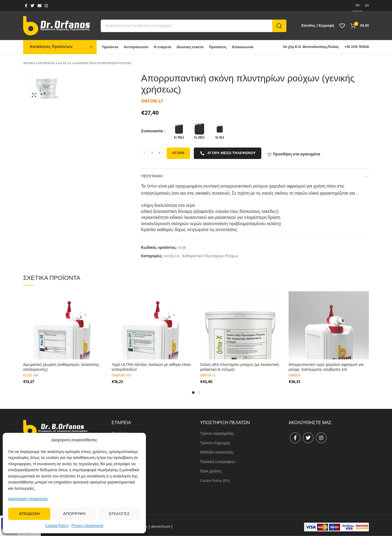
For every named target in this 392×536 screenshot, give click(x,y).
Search (279, 26)
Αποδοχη (29, 514)
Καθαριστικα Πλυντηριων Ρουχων (103, 63)
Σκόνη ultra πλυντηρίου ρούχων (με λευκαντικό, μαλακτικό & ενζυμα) (240, 367)
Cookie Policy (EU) (215, 481)
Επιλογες (119, 514)
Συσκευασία (152, 131)
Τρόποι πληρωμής (215, 443)
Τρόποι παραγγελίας (217, 434)
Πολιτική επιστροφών (218, 462)
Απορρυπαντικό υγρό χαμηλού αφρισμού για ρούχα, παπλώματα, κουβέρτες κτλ (326, 367)
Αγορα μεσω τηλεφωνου (228, 153)
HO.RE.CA (65, 63)
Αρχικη (29, 63)
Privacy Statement (87, 526)
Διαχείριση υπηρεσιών (28, 499)
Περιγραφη (152, 176)
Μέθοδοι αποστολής (217, 453)
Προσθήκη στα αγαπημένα (296, 155)
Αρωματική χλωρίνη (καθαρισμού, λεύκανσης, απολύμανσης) (62, 367)
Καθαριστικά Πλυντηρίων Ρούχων (210, 257)
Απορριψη (74, 514)
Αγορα (178, 153)
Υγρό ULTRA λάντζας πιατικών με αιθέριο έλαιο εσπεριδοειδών (151, 367)
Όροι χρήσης (211, 471)
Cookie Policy (57, 526)
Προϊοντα (47, 63)
